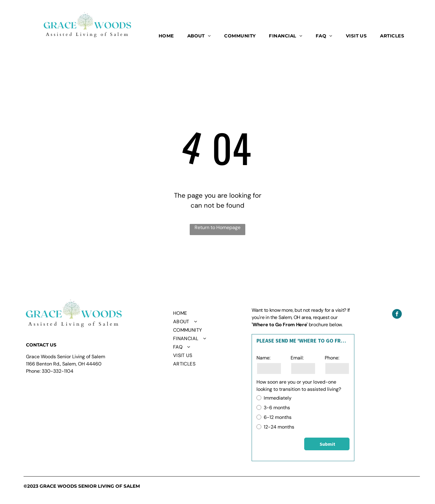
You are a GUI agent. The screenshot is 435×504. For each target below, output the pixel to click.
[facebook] (397, 315)
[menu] (422, 23)
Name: (263, 358)
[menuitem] (166, 36)
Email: (297, 358)
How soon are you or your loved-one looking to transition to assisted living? (299, 386)
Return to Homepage (217, 227)
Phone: (332, 358)
